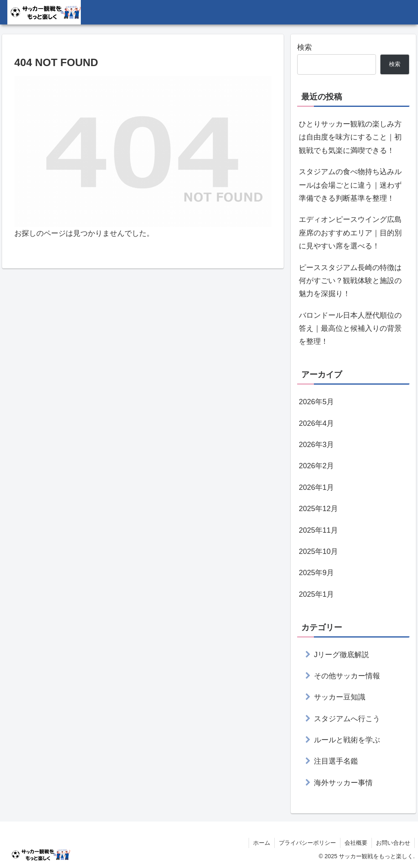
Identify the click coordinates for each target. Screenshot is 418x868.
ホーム (262, 843)
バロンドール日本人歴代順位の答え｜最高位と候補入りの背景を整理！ (350, 329)
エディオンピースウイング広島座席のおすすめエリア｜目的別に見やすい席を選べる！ (350, 233)
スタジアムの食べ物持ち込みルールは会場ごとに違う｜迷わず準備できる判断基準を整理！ (350, 185)
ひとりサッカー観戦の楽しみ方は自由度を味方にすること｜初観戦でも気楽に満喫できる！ (350, 137)
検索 (305, 47)
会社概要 (356, 843)
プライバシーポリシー (307, 843)
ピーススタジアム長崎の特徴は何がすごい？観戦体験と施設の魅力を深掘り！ (350, 281)
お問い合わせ (393, 843)
